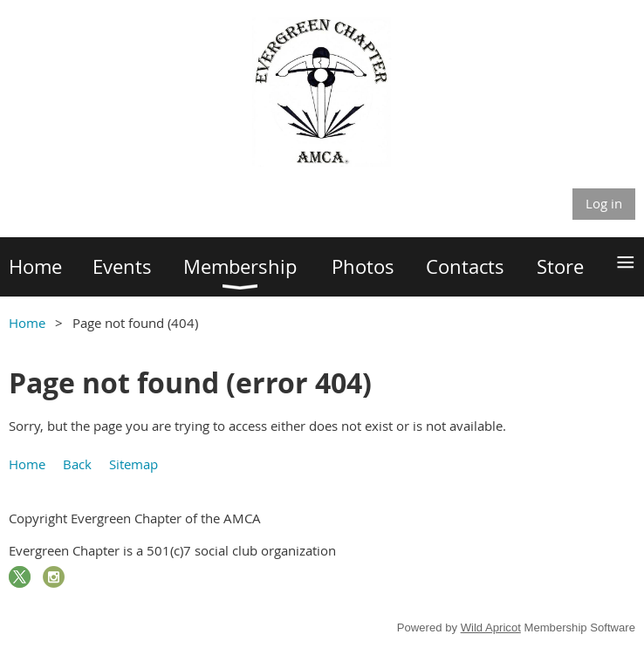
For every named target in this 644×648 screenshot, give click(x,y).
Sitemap (134, 464)
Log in (604, 203)
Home (27, 323)
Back (77, 464)
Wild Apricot (491, 628)
